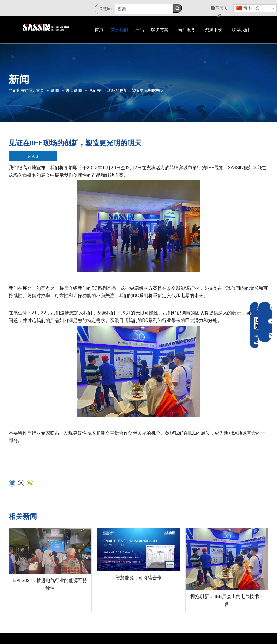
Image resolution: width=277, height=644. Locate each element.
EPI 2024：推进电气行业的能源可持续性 (50, 584)
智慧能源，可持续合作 (138, 578)
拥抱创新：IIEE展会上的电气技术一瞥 (227, 600)
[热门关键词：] (177, 8)
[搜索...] (144, 9)
